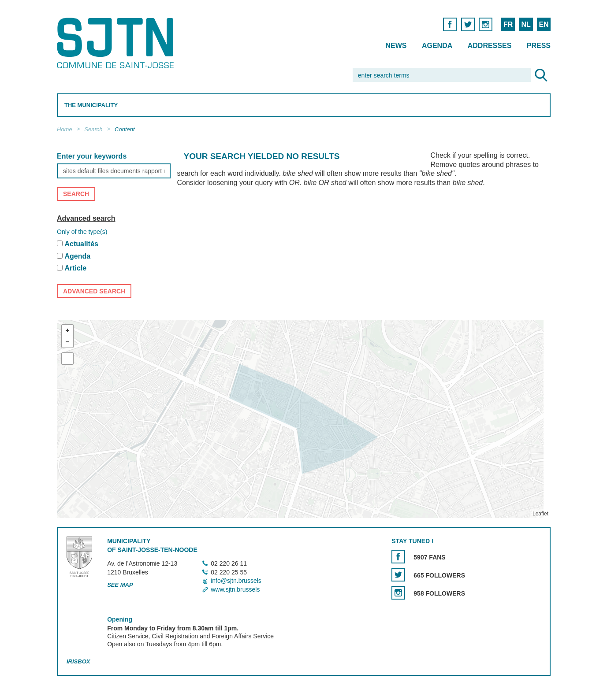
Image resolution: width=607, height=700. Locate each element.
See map (120, 585)
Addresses (489, 46)
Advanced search (86, 218)
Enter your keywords (92, 156)
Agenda (437, 46)
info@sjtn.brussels (236, 581)
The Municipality (91, 105)
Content (125, 129)
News (396, 46)
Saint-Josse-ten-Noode (117, 43)
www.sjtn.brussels (235, 589)
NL (526, 24)
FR (508, 24)
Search (93, 129)
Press (538, 46)
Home (65, 129)
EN (544, 24)
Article (75, 269)
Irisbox (78, 661)
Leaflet (540, 514)
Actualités (81, 244)
